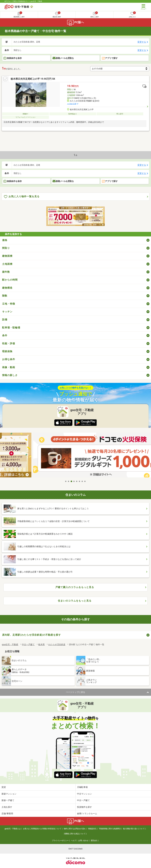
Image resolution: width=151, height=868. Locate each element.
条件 (5, 335)
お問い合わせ (83, 841)
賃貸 (4, 787)
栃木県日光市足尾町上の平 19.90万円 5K (33, 79)
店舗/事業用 (7, 814)
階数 (5, 296)
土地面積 (7, 264)
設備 (5, 320)
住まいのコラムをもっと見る (75, 601)
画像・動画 (9, 367)
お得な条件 (9, 359)
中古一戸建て (83, 800)
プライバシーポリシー (60, 841)
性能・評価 (9, 343)
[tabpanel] (76, 456)
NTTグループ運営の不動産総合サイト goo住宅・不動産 (23, 1)
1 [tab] (66, 481)
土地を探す (7, 807)
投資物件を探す (84, 807)
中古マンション (84, 794)
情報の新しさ (10, 375)
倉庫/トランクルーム (87, 814)
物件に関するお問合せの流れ (75, 829)
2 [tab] (69, 481)
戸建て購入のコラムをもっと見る (75, 587)
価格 (5, 240)
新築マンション (9, 794)
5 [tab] (77, 481)
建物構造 (7, 288)
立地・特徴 (9, 304)
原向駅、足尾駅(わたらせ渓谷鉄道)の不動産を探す (32, 635)
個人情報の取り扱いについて (134, 829)
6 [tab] (80, 481)
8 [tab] (85, 481)
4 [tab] (74, 481)
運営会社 (94, 841)
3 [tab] (71, 481)
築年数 (6, 272)
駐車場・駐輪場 (11, 328)
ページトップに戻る (75, 692)
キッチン (7, 312)
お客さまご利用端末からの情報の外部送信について (42, 829)
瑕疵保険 (7, 351)
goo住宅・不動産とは (13, 829)
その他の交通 (72, 104)
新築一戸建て (8, 800)
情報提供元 (92, 829)
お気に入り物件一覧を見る (22, 197)
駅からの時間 (10, 280)
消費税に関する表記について (75, 834)
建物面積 (7, 256)
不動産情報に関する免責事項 (110, 829)
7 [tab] (82, 481)
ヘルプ (73, 841)
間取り (6, 248)
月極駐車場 (82, 787)
